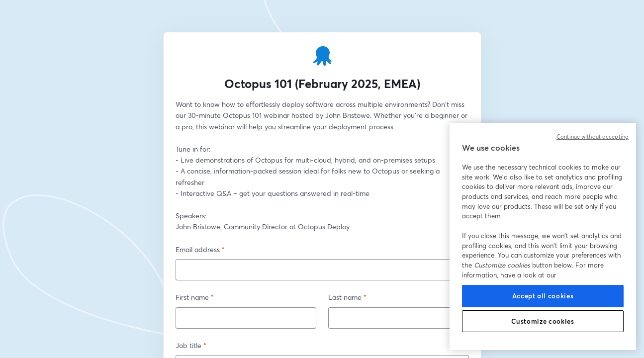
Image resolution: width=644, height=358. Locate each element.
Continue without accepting (593, 137)
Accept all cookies (543, 296)
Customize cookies (543, 321)
